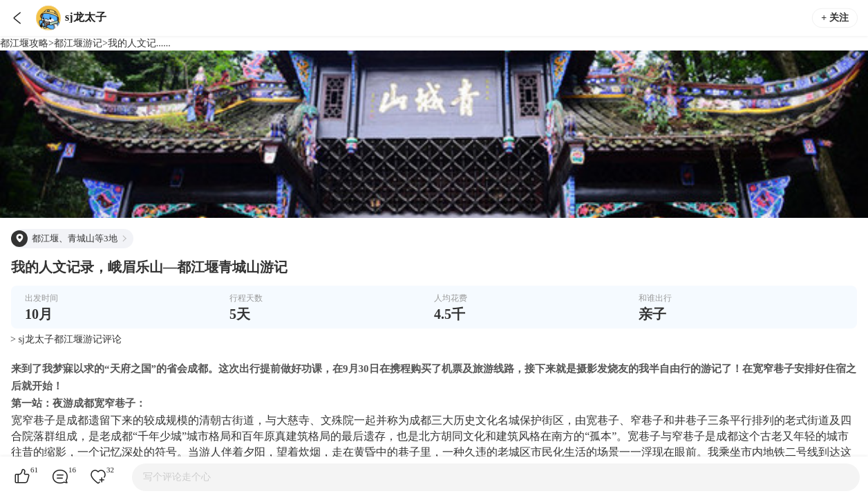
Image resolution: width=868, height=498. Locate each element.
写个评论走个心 (177, 477)
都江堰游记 (78, 43)
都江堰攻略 (24, 43)
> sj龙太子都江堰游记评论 (66, 339)
